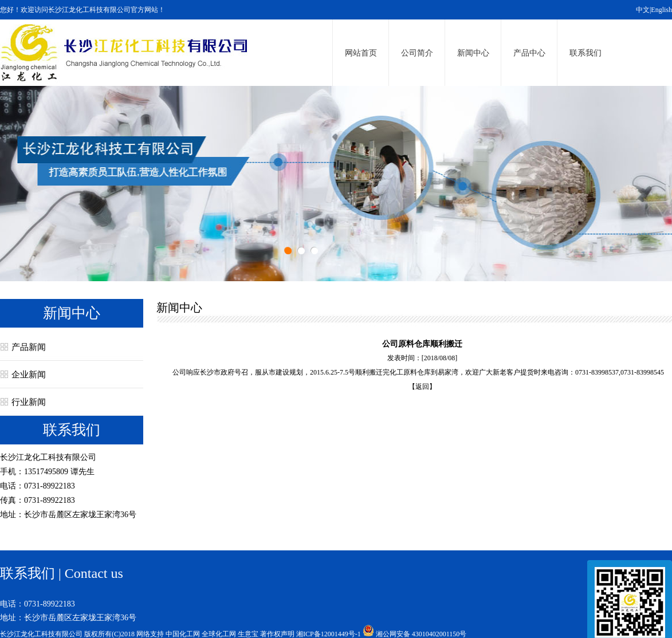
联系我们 (585, 53)
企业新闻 (29, 375)
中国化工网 (183, 634)
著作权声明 (277, 634)
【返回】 (422, 387)
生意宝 (248, 634)
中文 (643, 10)
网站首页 (361, 53)
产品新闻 (29, 347)
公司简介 (417, 53)
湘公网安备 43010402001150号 (421, 634)
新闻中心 (473, 53)
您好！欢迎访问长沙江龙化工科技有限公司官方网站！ (82, 10)
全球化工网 (219, 634)
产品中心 (529, 53)
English (661, 10)
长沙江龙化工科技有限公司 (48, 457)
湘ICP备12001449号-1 (329, 634)
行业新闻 (29, 402)
